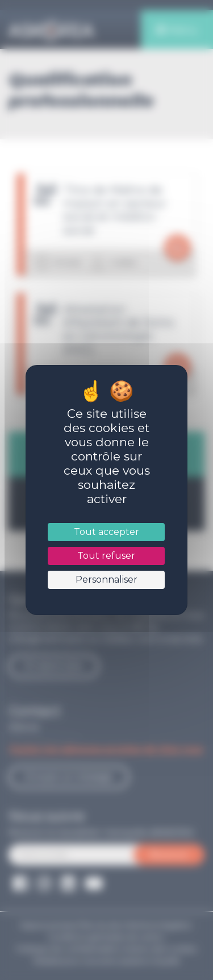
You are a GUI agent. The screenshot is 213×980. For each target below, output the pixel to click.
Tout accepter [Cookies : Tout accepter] (106, 532)
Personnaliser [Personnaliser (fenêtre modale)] (106, 580)
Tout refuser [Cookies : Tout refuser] (106, 556)
